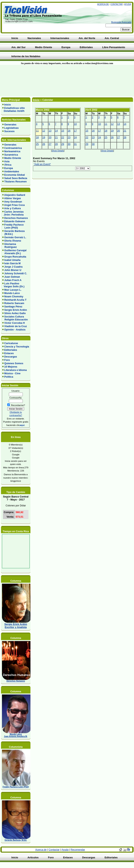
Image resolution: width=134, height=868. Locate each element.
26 (44, 144)
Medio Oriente (13, 158)
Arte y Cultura (12, 208)
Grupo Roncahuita (15, 257)
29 (63, 144)
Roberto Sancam (14, 303)
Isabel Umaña (12, 260)
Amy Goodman (13, 202)
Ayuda (128, 4)
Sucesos (10, 131)
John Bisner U (13, 270)
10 (75, 124)
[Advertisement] (47, 81)
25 (37, 144)
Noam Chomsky (14, 296)
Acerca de (103, 4)
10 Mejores (11, 367)
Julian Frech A (13, 280)
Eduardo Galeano (15, 221)
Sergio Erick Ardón (16, 310)
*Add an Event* (42, 164)
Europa (9, 168)
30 (69, 144)
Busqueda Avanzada (121, 22)
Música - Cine (12, 373)
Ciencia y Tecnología (17, 347)
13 (50, 131)
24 (75, 137)
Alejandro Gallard (15, 195)
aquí (22, 425)
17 (75, 131)
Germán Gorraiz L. (15, 237)
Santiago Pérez (13, 307)
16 (69, 131)
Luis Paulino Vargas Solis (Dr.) (13, 285)
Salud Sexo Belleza (16, 178)
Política (9, 377)
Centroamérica (13, 148)
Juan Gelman (12, 277)
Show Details (58, 151)
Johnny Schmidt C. (16, 273)
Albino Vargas (12, 198)
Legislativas (11, 128)
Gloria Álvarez (13, 241)
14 (56, 131)
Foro (7, 360)
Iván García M (12, 263)
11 (37, 131)
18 (37, 137)
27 (50, 144)
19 (44, 137)
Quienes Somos (14, 363)
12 (44, 131)
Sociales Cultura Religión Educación (15, 318)
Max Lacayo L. (13, 290)
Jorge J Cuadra (13, 267)
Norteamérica (12, 151)
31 (75, 144)
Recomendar (78, 850)
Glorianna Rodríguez (10, 245)
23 (69, 137)
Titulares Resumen (16, 182)
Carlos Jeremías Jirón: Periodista (13, 213)
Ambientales (12, 171)
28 (56, 144)
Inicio (8, 105)
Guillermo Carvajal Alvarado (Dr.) (14, 252)
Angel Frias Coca (14, 205)
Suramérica (11, 155)
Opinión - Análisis (15, 330)
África (8, 165)
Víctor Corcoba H (15, 323)
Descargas (11, 357)
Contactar (117, 4)
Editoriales (11, 350)
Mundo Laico (12, 293)
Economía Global (15, 175)
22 (63, 137)
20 (50, 137)
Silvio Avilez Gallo (15, 313)
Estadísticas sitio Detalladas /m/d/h (14, 109)
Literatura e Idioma (16, 370)
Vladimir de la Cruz (16, 326)
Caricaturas (11, 343)
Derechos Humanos (16, 218)
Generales (10, 125)
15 (63, 131)
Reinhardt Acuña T (15, 300)
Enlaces (9, 353)
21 (56, 137)
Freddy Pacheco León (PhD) (13, 226)
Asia (7, 161)
